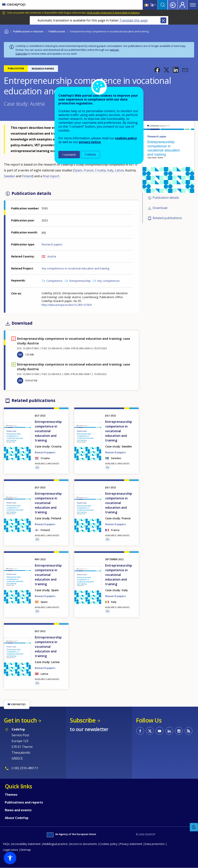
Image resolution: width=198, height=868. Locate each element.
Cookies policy (108, 844)
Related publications (167, 218)
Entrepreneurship (80, 281)
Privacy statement (131, 844)
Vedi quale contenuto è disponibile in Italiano (113, 13)
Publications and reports (24, 802)
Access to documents (84, 844)
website (114, 50)
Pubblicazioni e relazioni (28, 31)
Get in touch (20, 720)
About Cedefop (17, 818)
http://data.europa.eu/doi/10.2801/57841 (67, 305)
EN (20, 354)
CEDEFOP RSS (189, 731)
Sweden (9, 176)
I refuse (90, 154)
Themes (11, 795)
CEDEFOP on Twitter (150, 731)
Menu (193, 5)
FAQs (6, 844)
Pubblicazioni (57, 31)
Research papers (52, 244)
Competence (54, 281)
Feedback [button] (194, 827)
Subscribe (21, 54)
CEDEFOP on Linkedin (169, 731)
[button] (157, 70)
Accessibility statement (26, 844)
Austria (52, 256)
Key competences (108, 281)
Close (163, 20)
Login (173, 5)
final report (51, 176)
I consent (69, 155)
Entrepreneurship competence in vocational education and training (48, 431)
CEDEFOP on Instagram (179, 731)
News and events (18, 810)
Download (160, 208)
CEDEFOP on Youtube (160, 731)
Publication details (166, 198)
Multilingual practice (55, 844)
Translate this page (134, 20)
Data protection (155, 844)
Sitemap (26, 850)
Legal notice (11, 850)
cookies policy (126, 138)
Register (183, 5)
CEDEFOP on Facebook (140, 731)
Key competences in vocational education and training (75, 268)
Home (6, 31)
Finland (27, 176)
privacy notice (90, 142)
